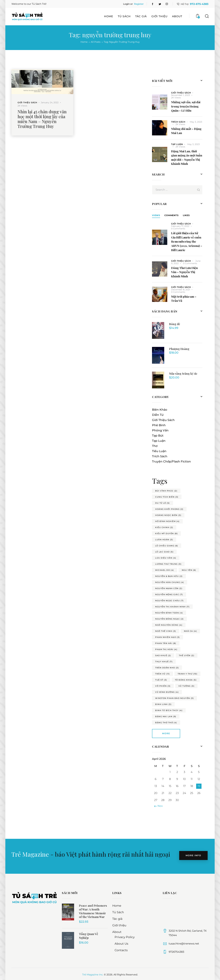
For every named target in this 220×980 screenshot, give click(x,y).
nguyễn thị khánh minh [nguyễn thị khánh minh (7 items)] (172, 607)
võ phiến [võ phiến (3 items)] (163, 686)
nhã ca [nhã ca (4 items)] (190, 631)
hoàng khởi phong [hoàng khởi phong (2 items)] (169, 509)
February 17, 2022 (180, 226)
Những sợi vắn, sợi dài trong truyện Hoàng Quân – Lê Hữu (186, 106)
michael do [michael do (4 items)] (165, 570)
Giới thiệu (119, 925)
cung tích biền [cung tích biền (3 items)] (167, 497)
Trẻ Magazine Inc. (93, 975)
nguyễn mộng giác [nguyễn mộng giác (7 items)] (169, 594)
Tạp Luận (177, 144)
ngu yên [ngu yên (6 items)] (189, 570)
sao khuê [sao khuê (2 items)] (163, 655)
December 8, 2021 (181, 290)
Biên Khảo (160, 410)
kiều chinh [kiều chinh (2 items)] (164, 527)
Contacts (121, 950)
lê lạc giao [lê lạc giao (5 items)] (164, 552)
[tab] (156, 215)
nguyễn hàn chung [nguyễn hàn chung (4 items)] (170, 582)
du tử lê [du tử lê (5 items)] (162, 503)
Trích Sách (178, 122)
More (166, 733)
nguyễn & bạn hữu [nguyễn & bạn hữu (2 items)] (169, 576)
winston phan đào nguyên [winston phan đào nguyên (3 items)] (174, 698)
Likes (186, 215)
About (117, 932)
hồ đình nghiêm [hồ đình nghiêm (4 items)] (167, 521)
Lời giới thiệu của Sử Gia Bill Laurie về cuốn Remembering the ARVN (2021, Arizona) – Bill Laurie (187, 241)
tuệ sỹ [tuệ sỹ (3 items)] (161, 680)
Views (156, 215)
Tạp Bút (158, 436)
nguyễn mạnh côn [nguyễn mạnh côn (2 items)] (169, 588)
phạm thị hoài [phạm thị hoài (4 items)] (166, 649)
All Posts (96, 42)
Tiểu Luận (159, 451)
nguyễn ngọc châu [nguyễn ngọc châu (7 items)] (169, 601)
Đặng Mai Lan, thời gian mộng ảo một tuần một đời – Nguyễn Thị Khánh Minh (187, 157)
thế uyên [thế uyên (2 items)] (187, 655)
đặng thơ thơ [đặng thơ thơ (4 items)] (166, 723)
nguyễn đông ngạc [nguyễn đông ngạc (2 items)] (169, 619)
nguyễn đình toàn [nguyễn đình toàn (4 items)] (169, 613)
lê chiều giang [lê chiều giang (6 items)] (167, 546)
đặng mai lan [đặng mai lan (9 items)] (166, 716)
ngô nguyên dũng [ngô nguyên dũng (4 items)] (169, 625)
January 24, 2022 (50, 102)
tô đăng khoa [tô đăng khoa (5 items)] (186, 680)
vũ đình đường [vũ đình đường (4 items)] (167, 692)
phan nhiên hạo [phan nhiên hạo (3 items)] (168, 637)
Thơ (155, 446)
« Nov (159, 806)
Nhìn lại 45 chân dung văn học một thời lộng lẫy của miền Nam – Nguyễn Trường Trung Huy (42, 119)
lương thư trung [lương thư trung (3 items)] (168, 564)
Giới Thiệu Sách (27, 102)
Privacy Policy (125, 937)
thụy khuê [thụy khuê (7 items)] (164, 662)
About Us (121, 944)
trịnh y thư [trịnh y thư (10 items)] (188, 674)
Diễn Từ (158, 415)
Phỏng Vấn (160, 430)
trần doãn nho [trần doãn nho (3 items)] (167, 668)
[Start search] (207, 16)
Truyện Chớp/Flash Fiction (171, 461)
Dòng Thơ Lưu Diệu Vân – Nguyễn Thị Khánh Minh (184, 272)
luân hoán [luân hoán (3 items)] (164, 540)
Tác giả (117, 919)
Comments (171, 215)
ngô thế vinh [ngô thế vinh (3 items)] (166, 631)
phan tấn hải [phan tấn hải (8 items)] (166, 643)
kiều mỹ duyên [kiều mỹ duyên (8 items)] (166, 533)
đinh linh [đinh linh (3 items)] (163, 704)
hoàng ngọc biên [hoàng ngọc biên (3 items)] (168, 515)
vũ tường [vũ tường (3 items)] (186, 686)
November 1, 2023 (181, 95)
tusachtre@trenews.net (184, 944)
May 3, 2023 (196, 122)
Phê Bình (159, 425)
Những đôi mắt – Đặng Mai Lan (186, 131)
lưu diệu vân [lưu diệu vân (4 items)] (166, 558)
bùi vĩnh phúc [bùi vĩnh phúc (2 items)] (166, 491)
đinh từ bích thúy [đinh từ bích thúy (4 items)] (169, 710)
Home (84, 42)
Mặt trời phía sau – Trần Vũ (184, 299)
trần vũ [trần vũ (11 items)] (162, 674)
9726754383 (176, 952)
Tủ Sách (118, 912)
